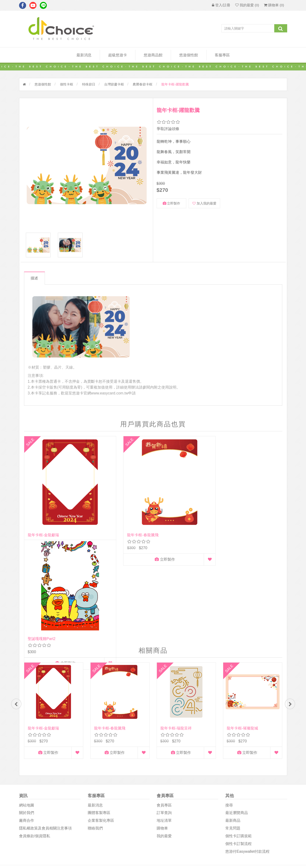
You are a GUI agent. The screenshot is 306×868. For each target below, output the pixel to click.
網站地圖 (27, 708)
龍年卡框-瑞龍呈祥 (176, 630)
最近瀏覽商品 (237, 716)
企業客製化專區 (101, 724)
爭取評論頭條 (168, 129)
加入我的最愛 (204, 203)
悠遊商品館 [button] (153, 55)
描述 (36, 282)
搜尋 (229, 708)
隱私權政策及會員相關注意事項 (45, 731)
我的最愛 (164, 739)
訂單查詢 (164, 716)
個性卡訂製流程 (238, 747)
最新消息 (84, 55)
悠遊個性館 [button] (189, 55)
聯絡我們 (95, 731)
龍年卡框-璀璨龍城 (242, 630)
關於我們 (27, 716)
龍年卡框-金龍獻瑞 (43, 505)
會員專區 (164, 708)
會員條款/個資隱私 (35, 739)
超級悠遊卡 (118, 55)
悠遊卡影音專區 (169, 804)
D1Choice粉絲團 (169, 793)
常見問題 (233, 731)
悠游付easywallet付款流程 (247, 754)
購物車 (162, 731)
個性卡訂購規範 (238, 739)
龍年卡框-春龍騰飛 (110, 505)
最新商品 (233, 724)
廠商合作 (27, 724)
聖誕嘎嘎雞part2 (174, 505)
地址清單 (164, 724)
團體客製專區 (99, 716)
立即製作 (172, 203)
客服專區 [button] (222, 55)
